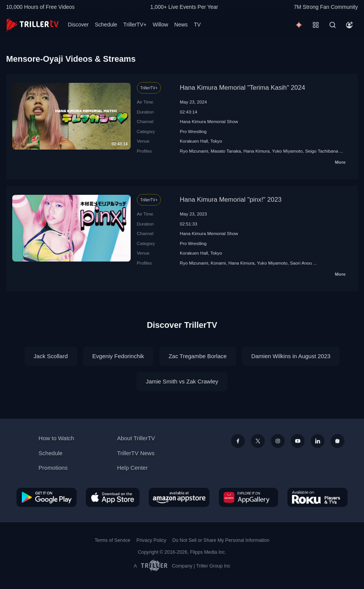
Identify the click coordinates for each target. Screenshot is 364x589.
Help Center (132, 468)
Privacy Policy (151, 540)
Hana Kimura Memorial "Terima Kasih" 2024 (242, 88)
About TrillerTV (136, 438)
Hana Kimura (256, 151)
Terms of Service (112, 540)
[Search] (333, 25)
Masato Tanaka (226, 151)
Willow (160, 25)
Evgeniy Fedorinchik (118, 356)
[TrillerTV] (32, 25)
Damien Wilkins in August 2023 (291, 356)
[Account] (349, 25)
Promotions (53, 468)
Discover (78, 25)
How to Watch (57, 438)
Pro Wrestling (193, 131)
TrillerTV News (136, 453)
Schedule (106, 25)
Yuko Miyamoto (287, 151)
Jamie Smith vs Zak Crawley (182, 381)
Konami (218, 263)
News (181, 25)
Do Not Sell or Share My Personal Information (221, 540)
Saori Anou (301, 263)
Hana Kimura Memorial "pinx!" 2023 (231, 200)
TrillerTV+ (135, 25)
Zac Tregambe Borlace (198, 356)
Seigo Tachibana (321, 151)
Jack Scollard (51, 356)
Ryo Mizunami (194, 151)
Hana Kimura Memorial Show (209, 121)
